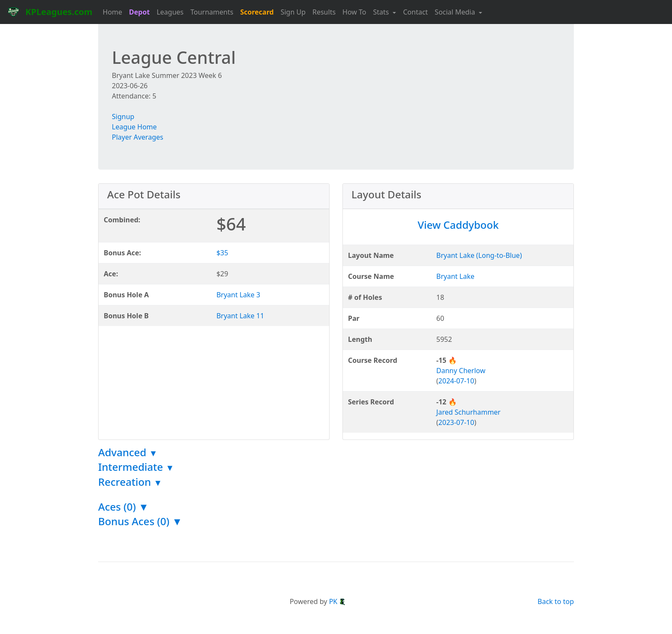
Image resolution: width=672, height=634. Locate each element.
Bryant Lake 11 (240, 316)
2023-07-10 (456, 422)
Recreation (130, 482)
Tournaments (212, 12)
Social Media (456, 12)
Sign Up (293, 12)
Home (113, 12)
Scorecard (257, 12)
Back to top (556, 601)
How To (354, 12)
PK (338, 601)
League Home (134, 127)
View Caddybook (458, 225)
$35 (222, 253)
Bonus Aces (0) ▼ (140, 521)
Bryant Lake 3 (238, 295)
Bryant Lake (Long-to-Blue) (479, 255)
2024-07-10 (456, 381)
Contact (415, 12)
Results (324, 12)
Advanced (128, 452)
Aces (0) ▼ (123, 507)
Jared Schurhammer (468, 412)
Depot (139, 12)
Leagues (170, 12)
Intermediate (136, 467)
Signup (123, 117)
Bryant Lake (455, 276)
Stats (382, 12)
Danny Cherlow (461, 371)
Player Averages (138, 137)
